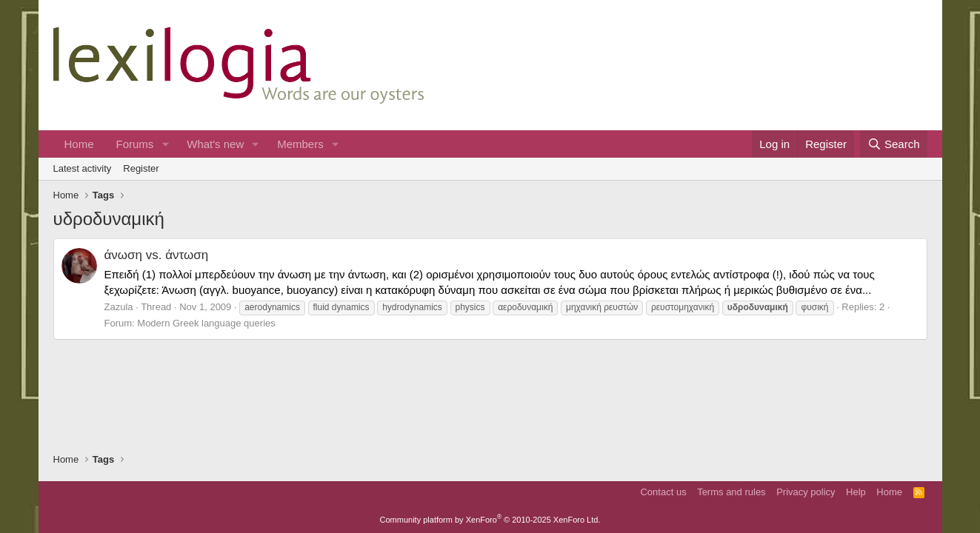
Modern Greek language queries (206, 323)
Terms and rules (731, 492)
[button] (165, 144)
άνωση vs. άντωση (157, 255)
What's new (215, 144)
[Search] (894, 144)
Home (79, 144)
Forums (135, 144)
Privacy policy (806, 492)
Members (300, 144)
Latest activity (83, 168)
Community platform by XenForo (490, 520)
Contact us (663, 492)
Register (141, 168)
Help (856, 492)
